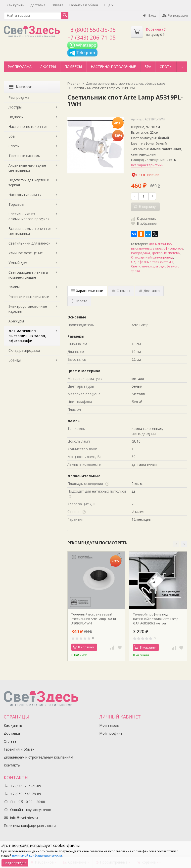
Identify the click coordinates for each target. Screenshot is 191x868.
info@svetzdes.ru (24, 818)
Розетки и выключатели (29, 297)
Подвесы (73, 67)
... (182, 67)
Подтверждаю (15, 863)
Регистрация (175, 15)
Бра (148, 67)
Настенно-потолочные (113, 67)
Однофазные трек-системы (152, 262)
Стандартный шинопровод (152, 257)
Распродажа (20, 67)
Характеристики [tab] (87, 291)
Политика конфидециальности (30, 826)
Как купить (16, 5)
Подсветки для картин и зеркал (29, 182)
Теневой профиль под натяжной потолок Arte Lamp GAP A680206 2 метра (156, 619)
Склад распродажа (24, 350)
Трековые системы (166, 253)
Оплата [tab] (79, 301)
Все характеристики (147, 165)
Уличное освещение (26, 253)
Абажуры (16, 321)
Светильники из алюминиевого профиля (29, 216)
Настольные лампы (25, 195)
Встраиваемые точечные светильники (30, 231)
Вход (150, 15)
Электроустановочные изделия (28, 309)
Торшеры (16, 204)
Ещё (109, 5)
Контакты (12, 765)
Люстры (48, 67)
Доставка (38, 5)
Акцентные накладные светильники (27, 168)
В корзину (83, 647)
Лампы (14, 287)
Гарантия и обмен (84, 5)
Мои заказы (109, 725)
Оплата (57, 5)
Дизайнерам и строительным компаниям (38, 757)
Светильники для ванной (29, 243)
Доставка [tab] (149, 291)
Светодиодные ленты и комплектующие (28, 275)
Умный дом (18, 263)
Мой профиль (111, 733)
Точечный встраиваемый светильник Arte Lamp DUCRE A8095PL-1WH (94, 619)
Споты (166, 67)
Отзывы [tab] (121, 291)
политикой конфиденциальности (37, 855)
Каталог (20, 87)
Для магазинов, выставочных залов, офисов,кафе (157, 246)
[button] (176, 544)
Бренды (15, 360)
